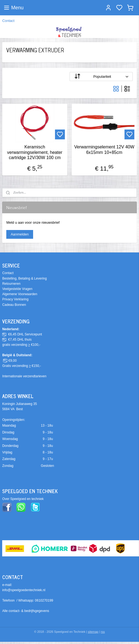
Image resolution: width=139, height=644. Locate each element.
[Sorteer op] (101, 77)
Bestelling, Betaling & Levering (24, 278)
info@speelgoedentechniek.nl (24, 590)
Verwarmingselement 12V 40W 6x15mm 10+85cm (104, 150)
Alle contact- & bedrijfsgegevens (26, 611)
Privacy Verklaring (15, 299)
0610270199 (44, 600)
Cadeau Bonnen (14, 305)
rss (103, 632)
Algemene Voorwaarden (20, 294)
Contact (8, 21)
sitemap (93, 632)
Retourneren (11, 284)
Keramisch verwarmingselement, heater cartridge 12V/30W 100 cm (35, 152)
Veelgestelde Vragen (17, 289)
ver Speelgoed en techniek (24, 499)
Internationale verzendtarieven (24, 376)
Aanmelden (20, 234)
